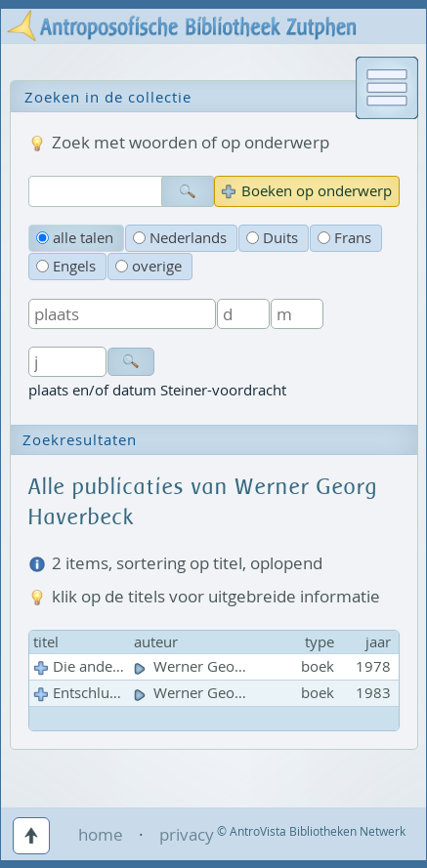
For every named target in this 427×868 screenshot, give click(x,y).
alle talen (75, 238)
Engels (66, 266)
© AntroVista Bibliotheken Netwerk (311, 831)
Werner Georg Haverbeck (231, 666)
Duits (272, 238)
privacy (187, 834)
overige (149, 266)
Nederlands (180, 238)
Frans (344, 238)
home (101, 834)
